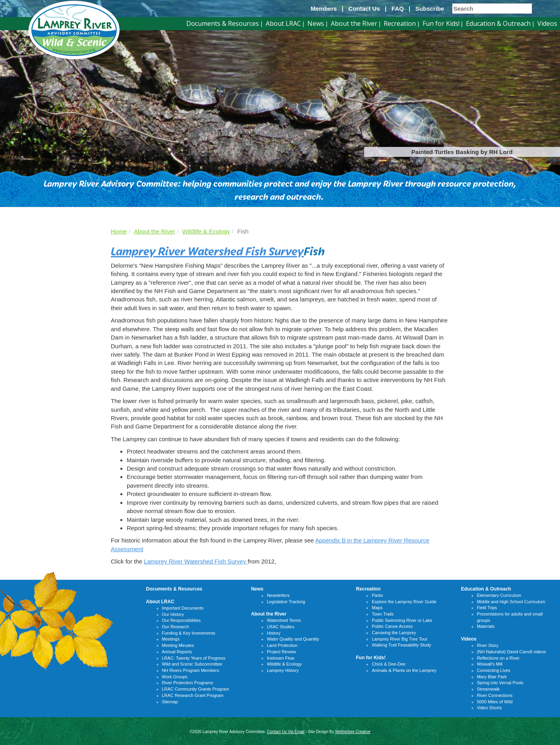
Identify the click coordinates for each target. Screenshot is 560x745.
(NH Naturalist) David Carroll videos (512, 652)
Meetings (171, 639)
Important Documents (183, 608)
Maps (377, 608)
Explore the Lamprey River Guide (404, 602)
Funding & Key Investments (189, 633)
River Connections (495, 695)
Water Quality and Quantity (293, 639)
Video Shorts (490, 708)
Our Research (176, 627)
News (316, 23)
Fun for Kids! (441, 23)
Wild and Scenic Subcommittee (192, 664)
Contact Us (364, 9)
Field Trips (487, 608)
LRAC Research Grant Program (193, 695)
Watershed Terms (284, 620)
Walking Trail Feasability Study (401, 645)
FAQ (398, 9)
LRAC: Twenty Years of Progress (194, 658)
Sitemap (170, 702)
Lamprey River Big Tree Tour (400, 639)
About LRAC (283, 23)
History (274, 633)
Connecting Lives (494, 670)
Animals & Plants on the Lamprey (404, 670)
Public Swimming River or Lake (402, 620)
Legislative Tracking (286, 602)
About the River (354, 23)
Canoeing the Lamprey (394, 633)
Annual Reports (177, 652)
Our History (173, 614)
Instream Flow (281, 658)
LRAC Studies (281, 627)
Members (324, 9)
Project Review (281, 652)
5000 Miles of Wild (495, 702)
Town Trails (383, 614)
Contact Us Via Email (286, 732)
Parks (377, 595)
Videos (547, 23)
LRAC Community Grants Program (196, 689)
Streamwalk (488, 689)
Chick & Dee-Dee (389, 664)
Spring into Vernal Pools (500, 683)
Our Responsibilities (182, 620)
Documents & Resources (223, 23)
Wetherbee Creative (353, 732)
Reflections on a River (498, 658)
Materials (486, 626)
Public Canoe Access (392, 626)
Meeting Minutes (178, 645)
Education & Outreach (498, 23)
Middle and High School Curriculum (511, 602)
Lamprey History (283, 670)
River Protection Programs (188, 683)
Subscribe (430, 9)
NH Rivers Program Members (191, 670)
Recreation (400, 23)
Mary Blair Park (492, 677)
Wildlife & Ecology (206, 231)
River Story (488, 645)
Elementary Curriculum (499, 595)
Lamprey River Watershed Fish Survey (207, 250)
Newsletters (278, 595)
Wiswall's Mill (490, 664)
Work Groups (175, 677)
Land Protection (282, 645)
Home (119, 231)
